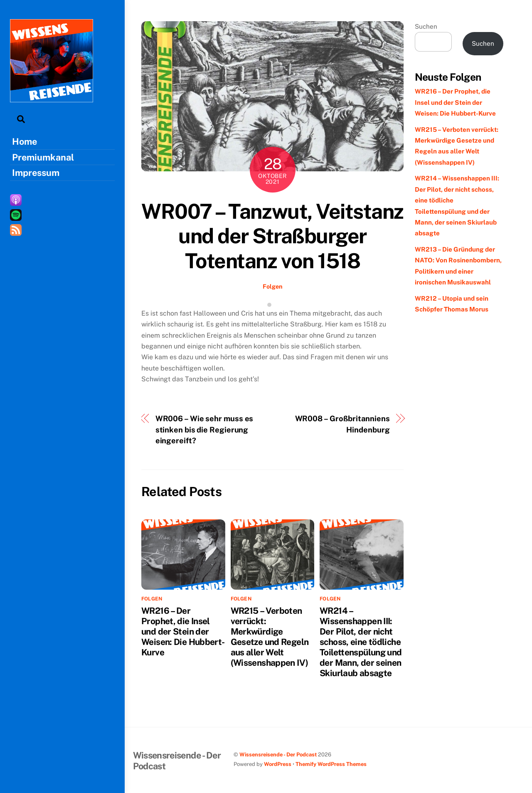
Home (25, 141)
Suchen (426, 26)
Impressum (36, 173)
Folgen (273, 286)
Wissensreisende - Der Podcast (278, 755)
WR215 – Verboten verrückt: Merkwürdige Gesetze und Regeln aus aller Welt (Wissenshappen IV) (270, 637)
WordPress (278, 764)
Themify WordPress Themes (331, 764)
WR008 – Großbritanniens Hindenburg (342, 424)
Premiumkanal (43, 157)
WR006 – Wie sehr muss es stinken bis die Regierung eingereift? (204, 430)
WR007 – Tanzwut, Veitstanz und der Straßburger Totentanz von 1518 (272, 236)
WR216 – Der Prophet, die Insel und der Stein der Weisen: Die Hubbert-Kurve (183, 631)
